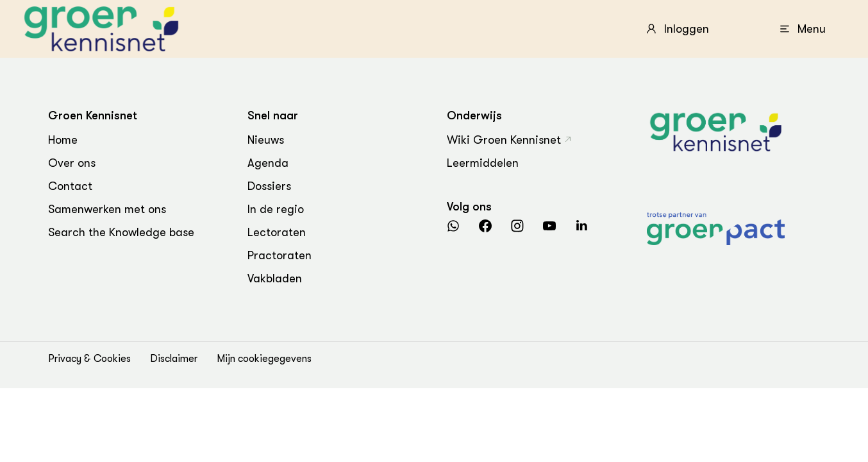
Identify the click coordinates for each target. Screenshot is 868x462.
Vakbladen (275, 278)
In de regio (276, 209)
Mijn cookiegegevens (264, 359)
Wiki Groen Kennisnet (504, 140)
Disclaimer (174, 359)
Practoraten (280, 255)
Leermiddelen (483, 163)
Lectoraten (277, 232)
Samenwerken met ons (107, 209)
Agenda (268, 163)
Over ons (72, 163)
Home (63, 140)
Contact (70, 186)
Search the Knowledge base (121, 232)
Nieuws (266, 140)
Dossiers (269, 186)
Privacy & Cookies (89, 359)
